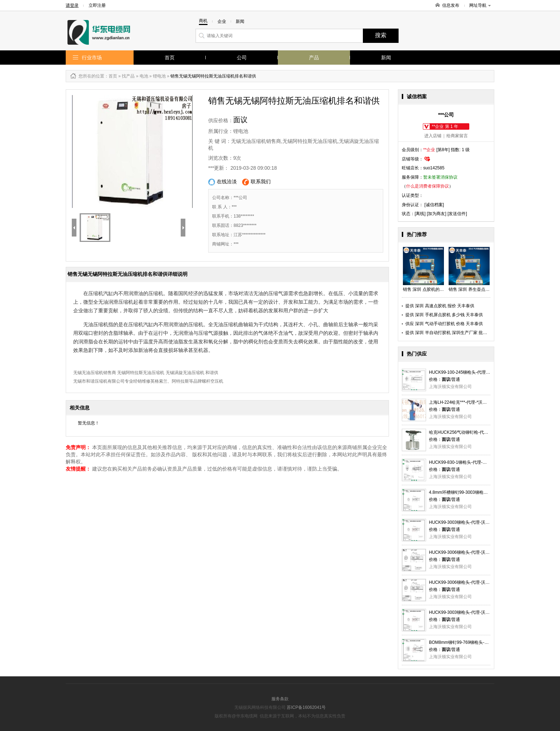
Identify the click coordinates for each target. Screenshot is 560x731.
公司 (242, 58)
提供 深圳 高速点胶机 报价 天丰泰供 (440, 306)
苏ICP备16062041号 (306, 707)
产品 (314, 58)
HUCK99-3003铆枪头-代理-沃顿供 (461, 522)
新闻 (386, 58)
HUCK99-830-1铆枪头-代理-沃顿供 (462, 462)
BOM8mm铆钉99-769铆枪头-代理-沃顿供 (468, 642)
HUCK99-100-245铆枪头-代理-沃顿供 (464, 372)
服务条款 (280, 699)
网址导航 (480, 5)
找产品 (128, 76)
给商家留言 (457, 136)
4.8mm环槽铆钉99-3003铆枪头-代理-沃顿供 (471, 492)
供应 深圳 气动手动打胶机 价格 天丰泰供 (444, 324)
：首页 (111, 76)
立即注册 (97, 5)
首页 (170, 58)
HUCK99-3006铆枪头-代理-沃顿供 (461, 552)
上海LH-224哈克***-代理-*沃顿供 (460, 402)
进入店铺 (433, 136)
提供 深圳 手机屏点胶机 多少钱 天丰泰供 (444, 315)
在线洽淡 (222, 182)
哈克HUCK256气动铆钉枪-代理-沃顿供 (466, 432)
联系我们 (256, 182)
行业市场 (92, 58)
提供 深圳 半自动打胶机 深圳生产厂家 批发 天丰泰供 (456, 333)
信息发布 (451, 5)
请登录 (72, 5)
